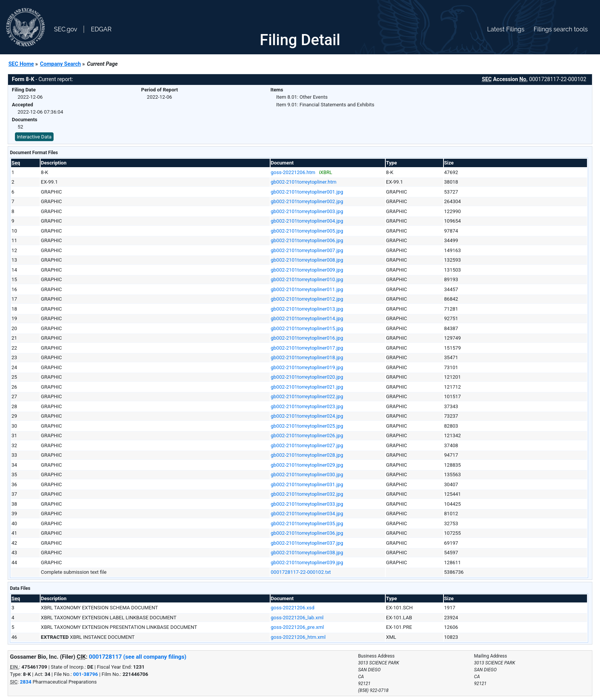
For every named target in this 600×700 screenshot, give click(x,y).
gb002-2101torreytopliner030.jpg (307, 475)
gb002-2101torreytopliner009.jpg (307, 270)
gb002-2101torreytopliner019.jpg (307, 367)
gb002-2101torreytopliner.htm (304, 182)
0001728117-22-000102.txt (301, 572)
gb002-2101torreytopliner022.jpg (307, 396)
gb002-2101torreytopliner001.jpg (307, 192)
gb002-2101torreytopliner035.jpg (307, 523)
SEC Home (21, 64)
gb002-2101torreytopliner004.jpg (307, 221)
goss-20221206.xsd (293, 608)
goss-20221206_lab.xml (297, 618)
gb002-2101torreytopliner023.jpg (307, 406)
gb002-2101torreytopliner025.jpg (307, 426)
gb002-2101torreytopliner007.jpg (307, 250)
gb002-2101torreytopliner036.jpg (307, 533)
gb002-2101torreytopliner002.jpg (307, 201)
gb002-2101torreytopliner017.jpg (307, 348)
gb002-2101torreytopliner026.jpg (307, 435)
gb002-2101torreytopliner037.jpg (307, 543)
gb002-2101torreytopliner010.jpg (307, 279)
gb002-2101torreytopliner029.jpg (307, 465)
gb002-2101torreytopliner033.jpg (307, 504)
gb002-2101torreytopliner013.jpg (307, 309)
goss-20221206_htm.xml (298, 637)
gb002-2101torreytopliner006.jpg (307, 240)
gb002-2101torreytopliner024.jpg (307, 416)
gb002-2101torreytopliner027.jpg (307, 445)
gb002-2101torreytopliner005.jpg (307, 231)
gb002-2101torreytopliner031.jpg (307, 484)
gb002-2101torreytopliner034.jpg (307, 514)
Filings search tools (561, 29)
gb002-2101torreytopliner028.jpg (307, 455)
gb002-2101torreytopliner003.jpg (307, 211)
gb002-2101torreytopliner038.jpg (307, 553)
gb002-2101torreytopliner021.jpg (307, 387)
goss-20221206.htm (293, 172)
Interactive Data (34, 137)
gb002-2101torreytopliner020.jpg (307, 377)
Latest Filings (506, 29)
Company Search (61, 64)
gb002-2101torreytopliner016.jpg (307, 338)
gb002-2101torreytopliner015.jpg (307, 328)
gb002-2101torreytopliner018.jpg (307, 357)
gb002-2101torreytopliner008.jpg (307, 260)
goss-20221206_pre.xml (298, 627)
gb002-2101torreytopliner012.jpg (307, 299)
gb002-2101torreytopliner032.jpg (307, 494)
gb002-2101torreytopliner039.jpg (307, 562)
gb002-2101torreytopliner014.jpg (307, 318)
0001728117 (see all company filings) (138, 657)
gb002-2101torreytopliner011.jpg (307, 289)
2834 (26, 682)
